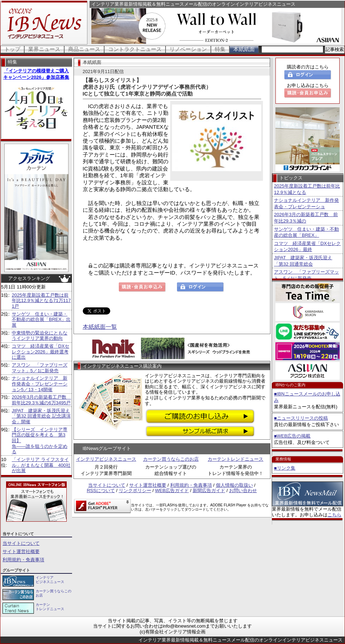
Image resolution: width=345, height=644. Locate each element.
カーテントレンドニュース (235, 459)
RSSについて (101, 490)
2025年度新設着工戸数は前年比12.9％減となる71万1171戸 (41, 301)
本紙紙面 (244, 49)
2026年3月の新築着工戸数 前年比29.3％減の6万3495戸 (41, 400)
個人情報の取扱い (234, 485)
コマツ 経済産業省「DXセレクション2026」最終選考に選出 (40, 352)
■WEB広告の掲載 (292, 436)
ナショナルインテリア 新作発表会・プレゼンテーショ (306, 203)
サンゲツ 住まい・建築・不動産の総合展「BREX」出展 (41, 320)
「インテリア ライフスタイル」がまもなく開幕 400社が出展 (41, 465)
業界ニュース (44, 49)
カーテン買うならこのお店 (171, 459)
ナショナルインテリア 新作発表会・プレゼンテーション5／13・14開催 (40, 384)
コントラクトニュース (135, 49)
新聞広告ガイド (209, 490)
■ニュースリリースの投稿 (301, 418)
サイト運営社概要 (21, 551)
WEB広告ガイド (172, 490)
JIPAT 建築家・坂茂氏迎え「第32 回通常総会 (303, 261)
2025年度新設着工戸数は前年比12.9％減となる (307, 189)
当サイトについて (21, 543)
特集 (220, 49)
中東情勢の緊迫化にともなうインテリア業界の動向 (40, 336)
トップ (12, 49)
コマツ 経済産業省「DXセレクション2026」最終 (307, 247)
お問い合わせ (243, 490)
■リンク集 (285, 468)
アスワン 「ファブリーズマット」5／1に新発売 (40, 368)
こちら (334, 515)
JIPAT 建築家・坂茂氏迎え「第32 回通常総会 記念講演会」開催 (41, 416)
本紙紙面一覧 (100, 327)
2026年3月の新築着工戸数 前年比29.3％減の (306, 218)
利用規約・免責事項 (23, 560)
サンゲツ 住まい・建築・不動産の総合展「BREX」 (306, 232)
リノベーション (188, 49)
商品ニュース (84, 49)
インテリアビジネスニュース (106, 459)
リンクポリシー (135, 490)
